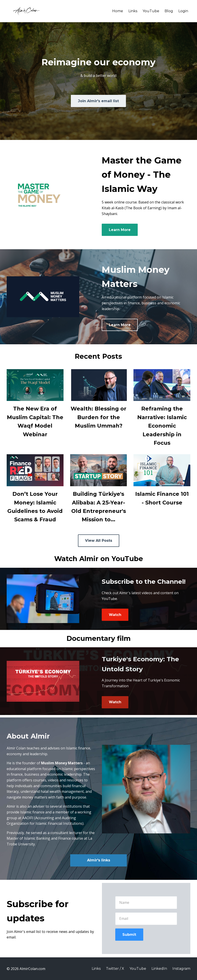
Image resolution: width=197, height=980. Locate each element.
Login (183, 11)
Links (133, 11)
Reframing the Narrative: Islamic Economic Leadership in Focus (162, 426)
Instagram (181, 969)
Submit (129, 935)
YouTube (151, 11)
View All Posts (99, 541)
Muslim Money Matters (62, 763)
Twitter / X (115, 969)
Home (118, 11)
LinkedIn (159, 969)
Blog (169, 11)
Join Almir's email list (98, 101)
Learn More (120, 230)
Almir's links (99, 860)
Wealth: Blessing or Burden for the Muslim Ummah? (98, 417)
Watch (115, 615)
